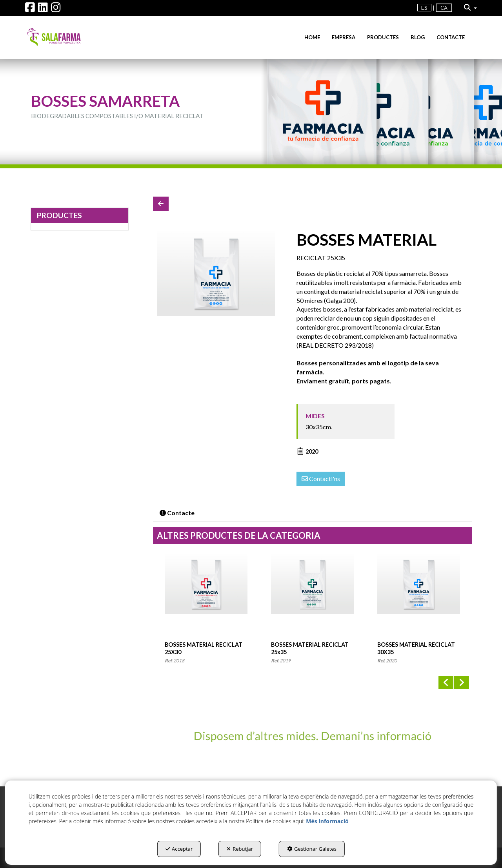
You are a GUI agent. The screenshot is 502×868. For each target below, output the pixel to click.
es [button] (424, 8)
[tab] (177, 513)
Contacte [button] (177, 513)
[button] (30, 9)
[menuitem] (424, 8)
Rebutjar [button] (240, 849)
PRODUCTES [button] (59, 215)
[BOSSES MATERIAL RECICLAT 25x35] (312, 598)
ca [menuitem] (444, 8)
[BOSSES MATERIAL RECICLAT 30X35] (216, 273)
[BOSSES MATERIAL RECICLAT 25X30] (206, 598)
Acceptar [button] (179, 849)
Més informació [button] (327, 821)
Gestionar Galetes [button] (312, 849)
